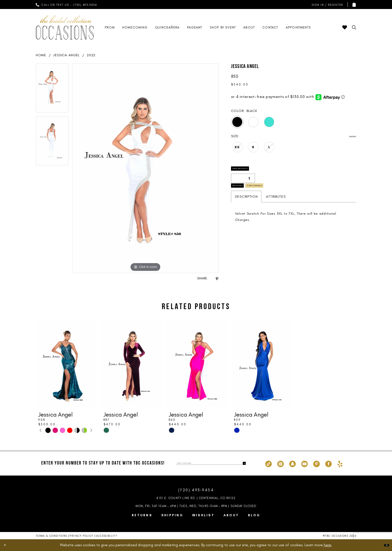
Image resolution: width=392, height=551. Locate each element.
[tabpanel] (52, 90)
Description (246, 212)
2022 (91, 55)
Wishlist (203, 515)
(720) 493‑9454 (196, 490)
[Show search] (354, 27)
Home (41, 55)
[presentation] (66, 364)
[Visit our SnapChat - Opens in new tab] (292, 463)
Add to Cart (248, 198)
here (327, 545)
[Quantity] (243, 185)
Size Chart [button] (347, 136)
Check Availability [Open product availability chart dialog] (256, 172)
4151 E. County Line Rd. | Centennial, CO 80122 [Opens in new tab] (196, 498)
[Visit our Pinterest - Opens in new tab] (316, 463)
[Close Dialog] (8, 545)
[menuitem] (66, 4)
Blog (254, 515)
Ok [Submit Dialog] (383, 545)
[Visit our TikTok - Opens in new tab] (268, 463)
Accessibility (107, 536)
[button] (326, 5)
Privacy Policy (81, 536)
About (231, 515)
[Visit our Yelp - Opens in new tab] (340, 463)
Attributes (276, 212)
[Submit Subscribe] (242, 463)
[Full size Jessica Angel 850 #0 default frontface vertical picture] (145, 168)
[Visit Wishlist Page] (345, 27)
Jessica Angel (66, 55)
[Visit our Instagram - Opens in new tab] (280, 463)
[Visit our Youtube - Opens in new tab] (304, 463)
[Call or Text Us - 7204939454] (66, 4)
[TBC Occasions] (65, 27)
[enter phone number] (211, 463)
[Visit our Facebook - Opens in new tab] (328, 463)
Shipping (172, 515)
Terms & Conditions (51, 536)
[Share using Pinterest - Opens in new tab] (217, 278)
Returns (142, 515)
